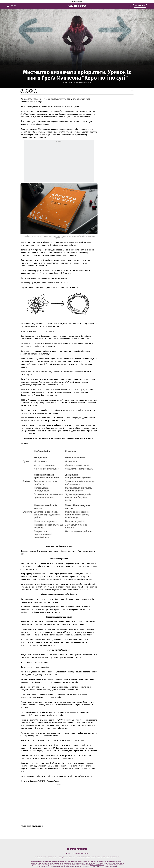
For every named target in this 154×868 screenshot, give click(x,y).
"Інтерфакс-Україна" (97, 865)
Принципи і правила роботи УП (108, 857)
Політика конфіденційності (58, 857)
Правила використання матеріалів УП (83, 857)
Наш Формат (68, 83)
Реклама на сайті (40, 857)
